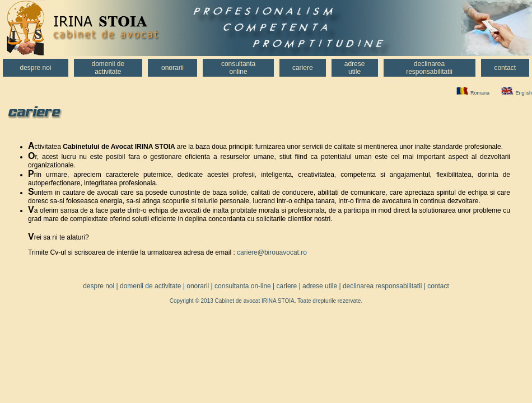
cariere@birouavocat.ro (272, 252)
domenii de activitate (150, 286)
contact (438, 286)
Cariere (303, 68)
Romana (480, 93)
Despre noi (35, 68)
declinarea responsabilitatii (382, 286)
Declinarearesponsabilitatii (429, 68)
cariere (287, 286)
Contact (505, 68)
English (524, 93)
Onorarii (172, 68)
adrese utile (320, 286)
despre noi (99, 286)
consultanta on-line (243, 286)
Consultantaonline (238, 68)
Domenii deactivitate (108, 68)
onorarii (198, 286)
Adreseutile (355, 68)
